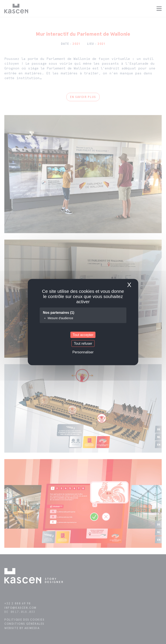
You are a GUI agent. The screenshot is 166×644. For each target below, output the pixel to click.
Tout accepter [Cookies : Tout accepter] (83, 335)
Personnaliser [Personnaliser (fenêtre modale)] (83, 352)
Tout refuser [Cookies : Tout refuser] (83, 344)
